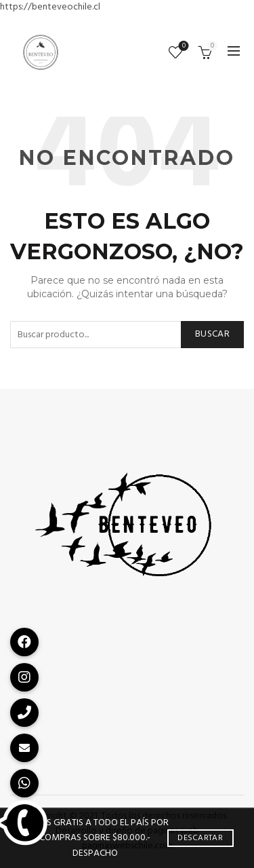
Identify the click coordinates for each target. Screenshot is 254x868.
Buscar (212, 334)
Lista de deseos (183, 46)
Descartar (200, 838)
